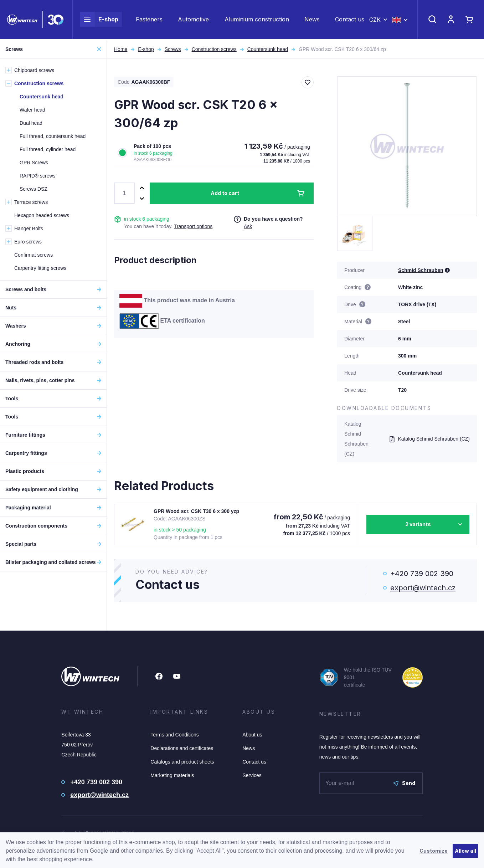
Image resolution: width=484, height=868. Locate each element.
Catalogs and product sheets (182, 762)
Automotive (193, 20)
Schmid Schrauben (421, 270)
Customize (434, 851)
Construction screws (214, 49)
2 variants (418, 524)
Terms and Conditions (174, 735)
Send (404, 783)
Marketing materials (172, 775)
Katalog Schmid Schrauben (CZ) (429, 439)
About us (252, 735)
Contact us (350, 20)
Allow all (465, 851)
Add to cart (225, 193)
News (312, 20)
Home (121, 49)
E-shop (99, 20)
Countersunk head (268, 49)
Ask (248, 226)
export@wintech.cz (423, 588)
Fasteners (149, 20)
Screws (173, 49)
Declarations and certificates (182, 748)
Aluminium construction (257, 20)
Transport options (193, 226)
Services (252, 775)
